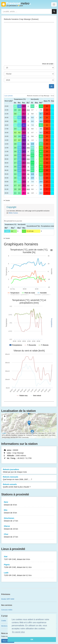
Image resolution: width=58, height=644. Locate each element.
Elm (29, 512)
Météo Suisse (13, 213)
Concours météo (7, 610)
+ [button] (5, 417)
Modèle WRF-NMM (8, 599)
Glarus (29, 528)
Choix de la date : (48, 64)
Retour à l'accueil (16, 4)
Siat (29, 558)
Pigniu (29, 566)
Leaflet (4, 433)
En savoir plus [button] (18, 632)
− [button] (5, 420)
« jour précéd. (8, 96)
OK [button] (32, 639)
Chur (29, 536)
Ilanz (29, 503)
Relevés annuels (29, 486)
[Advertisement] (29, 43)
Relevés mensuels (29, 478)
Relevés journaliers (29, 471)
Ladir (29, 574)
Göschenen (29, 520)
